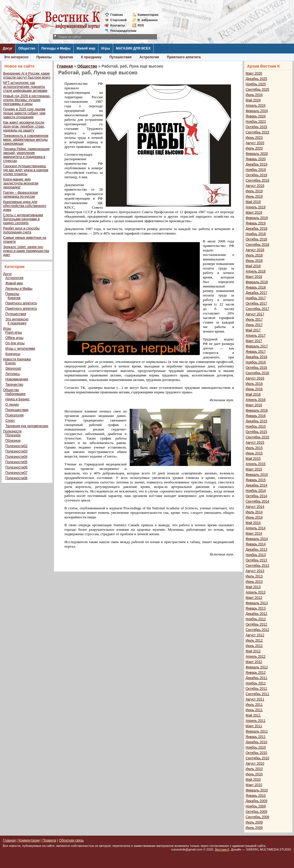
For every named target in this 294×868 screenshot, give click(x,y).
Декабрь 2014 (256, 485)
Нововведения (17, 379)
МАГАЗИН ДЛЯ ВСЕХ (133, 48)
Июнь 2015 (254, 453)
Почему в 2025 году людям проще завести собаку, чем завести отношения (24, 113)
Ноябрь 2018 (256, 234)
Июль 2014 (254, 512)
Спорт (10, 421)
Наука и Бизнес (17, 399)
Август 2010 (255, 764)
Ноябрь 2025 (256, 84)
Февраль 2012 (257, 667)
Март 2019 (254, 213)
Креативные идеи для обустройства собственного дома (25, 206)
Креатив (66, 57)
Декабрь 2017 (256, 293)
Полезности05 (16, 462)
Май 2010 (253, 780)
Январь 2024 (256, 116)
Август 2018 (255, 250)
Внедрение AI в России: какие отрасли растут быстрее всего (27, 75)
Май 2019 (253, 202)
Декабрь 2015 (256, 421)
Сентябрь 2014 (257, 501)
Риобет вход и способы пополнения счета (21, 230)
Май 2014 (253, 523)
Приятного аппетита (184, 57)
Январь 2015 (256, 480)
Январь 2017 (256, 352)
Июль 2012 (254, 641)
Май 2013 (253, 587)
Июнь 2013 (254, 582)
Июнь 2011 (254, 710)
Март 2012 (254, 662)
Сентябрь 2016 (257, 373)
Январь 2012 (256, 673)
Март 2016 (254, 405)
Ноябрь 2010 (256, 747)
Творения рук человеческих (27, 426)
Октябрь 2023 (256, 127)
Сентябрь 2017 (257, 309)
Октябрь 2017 (256, 304)
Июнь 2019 (254, 197)
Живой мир (86, 48)
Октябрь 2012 (256, 624)
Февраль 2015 (257, 475)
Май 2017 (253, 330)
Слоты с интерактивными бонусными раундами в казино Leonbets (23, 219)
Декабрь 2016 (256, 357)
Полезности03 (16, 451)
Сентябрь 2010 (257, 758)
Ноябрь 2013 (256, 555)
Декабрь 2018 (256, 229)
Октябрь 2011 (256, 689)
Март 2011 (254, 726)
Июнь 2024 (254, 95)
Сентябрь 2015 (257, 437)
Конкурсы (13, 354)
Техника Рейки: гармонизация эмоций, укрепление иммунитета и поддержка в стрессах (26, 155)
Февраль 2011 (257, 731)
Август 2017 (255, 314)
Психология (14, 415)
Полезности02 (16, 446)
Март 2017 (254, 341)
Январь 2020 (256, 159)
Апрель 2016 (256, 400)
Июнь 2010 (254, 774)
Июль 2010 (254, 769)
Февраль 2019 (257, 218)
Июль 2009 (254, 822)
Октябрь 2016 (256, 368)
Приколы (44, 57)
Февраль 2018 (257, 282)
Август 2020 (255, 143)
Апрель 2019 (256, 207)
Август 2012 (255, 635)
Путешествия (121, 57)
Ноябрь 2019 (256, 170)
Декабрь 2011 (256, 678)
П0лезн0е (13, 435)
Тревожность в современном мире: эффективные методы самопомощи (26, 140)
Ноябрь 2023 (256, 122)
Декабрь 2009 (256, 801)
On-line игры (15, 343)
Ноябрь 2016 (256, 362)
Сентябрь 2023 (257, 132)
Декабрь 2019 (256, 164)
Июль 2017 (254, 320)
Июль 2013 (254, 576)
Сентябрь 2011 (257, 694)
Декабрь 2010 (256, 742)
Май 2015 (253, 459)
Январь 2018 (256, 287)
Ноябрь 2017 (256, 298)
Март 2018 (254, 277)
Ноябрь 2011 (256, 683)
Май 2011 (253, 715)
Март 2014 (254, 534)
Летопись (13, 374)
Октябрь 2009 (256, 812)
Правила (49, 840)
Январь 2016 (256, 416)
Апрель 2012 (256, 657)
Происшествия (17, 410)
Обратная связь (71, 840)
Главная (117, 15)
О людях (12, 405)
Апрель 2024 (256, 106)
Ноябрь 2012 (256, 619)
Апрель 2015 (256, 464)
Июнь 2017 (254, 325)
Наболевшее (15, 394)
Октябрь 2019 (256, 175)
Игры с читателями (20, 349)
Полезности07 (16, 473)
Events (11, 363)
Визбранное (148, 20)
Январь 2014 (256, 544)
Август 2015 (255, 443)
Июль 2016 (254, 384)
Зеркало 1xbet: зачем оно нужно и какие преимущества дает (26, 251)
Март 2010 (254, 785)
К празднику (91, 57)
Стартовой (118, 20)
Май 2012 (253, 651)
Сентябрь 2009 (257, 817)
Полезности (12, 431)
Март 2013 (254, 598)
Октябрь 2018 (256, 239)
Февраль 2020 (257, 154)
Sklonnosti (13, 369)
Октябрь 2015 (256, 432)
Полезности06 (16, 467)
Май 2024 (253, 100)
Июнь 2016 (254, 389)
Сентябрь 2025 (257, 90)
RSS (141, 25)
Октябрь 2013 (256, 560)
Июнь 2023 (254, 138)
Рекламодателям (121, 31)
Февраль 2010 (257, 790)
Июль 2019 (254, 191)
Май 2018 (253, 266)
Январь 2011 (256, 737)
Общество (27, 48)
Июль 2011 (254, 705)
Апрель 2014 (256, 528)
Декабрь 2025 (256, 79)
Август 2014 (255, 507)
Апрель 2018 (256, 271)
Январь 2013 (256, 608)
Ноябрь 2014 (256, 491)
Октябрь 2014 (256, 496)
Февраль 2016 (257, 410)
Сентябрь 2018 (257, 245)
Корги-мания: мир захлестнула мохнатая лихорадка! (21, 183)
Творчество (14, 385)
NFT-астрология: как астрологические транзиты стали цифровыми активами (25, 87)
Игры (106, 48)
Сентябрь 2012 (257, 630)
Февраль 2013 (257, 603)
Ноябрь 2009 (256, 806)
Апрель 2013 (256, 592)
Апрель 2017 (256, 336)
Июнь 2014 (254, 517)
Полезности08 (16, 478)
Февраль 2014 (257, 539)
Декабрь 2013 (256, 550)
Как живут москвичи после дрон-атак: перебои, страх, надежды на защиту (24, 126)
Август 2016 (255, 378)
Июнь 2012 (254, 646)
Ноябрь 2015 (256, 427)
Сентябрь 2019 (257, 180)
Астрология (149, 57)
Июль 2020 (254, 148)
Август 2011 (255, 699)
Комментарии (148, 15)
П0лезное (13, 441)
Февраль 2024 (257, 111)
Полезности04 (16, 457)
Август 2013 (255, 571)
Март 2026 (254, 73)
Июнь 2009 (254, 828)
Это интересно (16, 57)
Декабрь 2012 (256, 614)
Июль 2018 (254, 255)
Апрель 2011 (256, 721)
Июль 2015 (254, 448)
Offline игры (14, 338)
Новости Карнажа (17, 359)
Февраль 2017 (257, 346)
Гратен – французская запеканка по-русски (21, 195)
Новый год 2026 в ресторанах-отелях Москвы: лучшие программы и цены (27, 100)
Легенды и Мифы (56, 48)
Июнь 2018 (254, 261)
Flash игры (14, 333)
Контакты (118, 25)
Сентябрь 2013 (257, 566)
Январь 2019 (256, 223)
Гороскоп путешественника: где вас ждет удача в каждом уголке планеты (26, 170)
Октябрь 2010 (256, 753)
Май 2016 (253, 394)
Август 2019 (255, 186)
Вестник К (222, 849)
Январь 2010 (256, 796)
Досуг (8, 48)
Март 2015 (254, 469)
